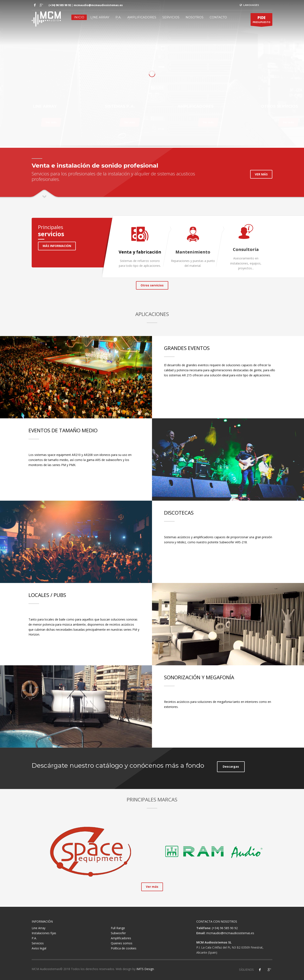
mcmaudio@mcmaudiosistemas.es (98, 5)
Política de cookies (124, 948)
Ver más (51, 122)
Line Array (100, 17)
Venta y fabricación (140, 252)
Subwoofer (118, 933)
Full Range (118, 928)
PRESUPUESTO (261, 20)
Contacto (218, 17)
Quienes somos (122, 943)
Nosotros (195, 17)
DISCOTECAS (179, 513)
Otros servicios (152, 285)
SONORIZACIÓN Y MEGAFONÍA (199, 677)
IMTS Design (145, 969)
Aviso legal (39, 948)
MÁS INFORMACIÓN (57, 246)
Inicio (79, 17)
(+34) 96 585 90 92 (60, 5)
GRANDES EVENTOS (187, 348)
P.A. (118, 17)
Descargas (231, 767)
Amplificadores (142, 17)
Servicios (171, 17)
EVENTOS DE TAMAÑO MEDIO (63, 430)
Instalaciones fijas (44, 933)
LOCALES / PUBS (47, 595)
